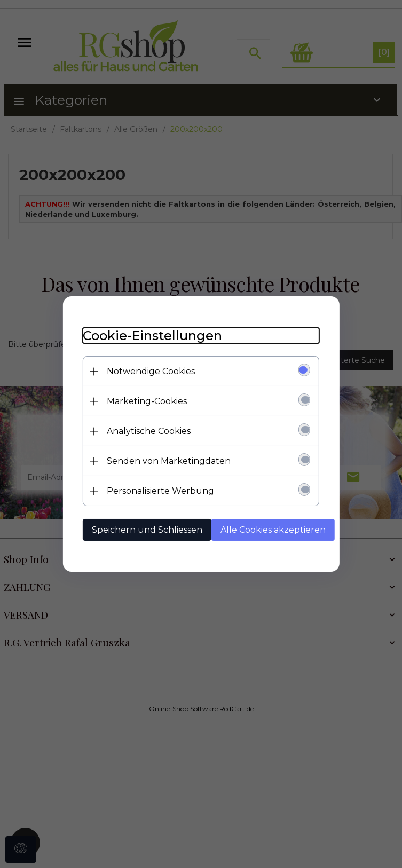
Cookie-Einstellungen (156, 336)
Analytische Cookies (152, 431)
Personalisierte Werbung (164, 491)
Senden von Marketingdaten (172, 461)
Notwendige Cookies (155, 371)
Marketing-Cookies (151, 401)
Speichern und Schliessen (151, 530)
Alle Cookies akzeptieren (277, 530)
